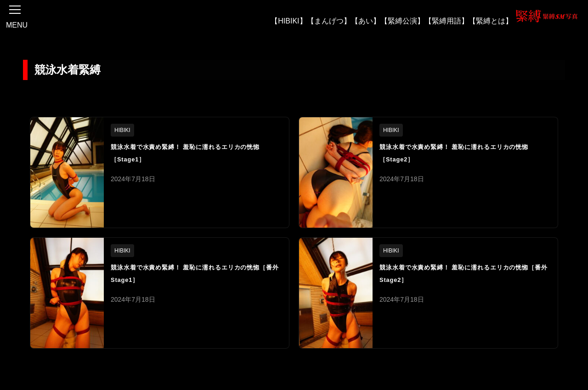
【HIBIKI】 (288, 20)
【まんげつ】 (329, 20)
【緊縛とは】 (491, 20)
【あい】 (366, 20)
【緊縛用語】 (447, 20)
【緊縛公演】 (402, 20)
